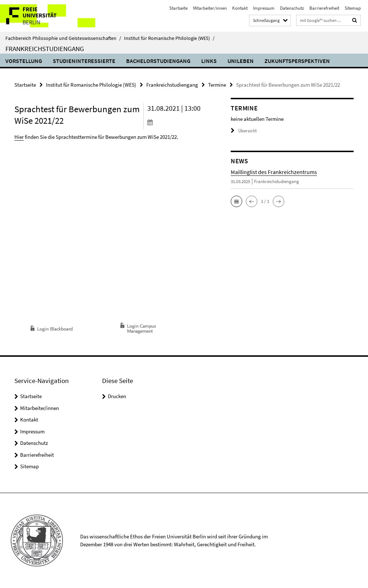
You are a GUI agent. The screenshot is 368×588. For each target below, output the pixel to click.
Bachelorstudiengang (158, 61)
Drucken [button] (117, 396)
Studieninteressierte (84, 61)
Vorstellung (24, 61)
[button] (236, 201)
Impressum (264, 8)
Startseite (178, 8)
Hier (19, 137)
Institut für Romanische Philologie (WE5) (169, 38)
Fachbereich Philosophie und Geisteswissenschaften (63, 38)
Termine (217, 85)
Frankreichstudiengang (45, 49)
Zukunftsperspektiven (297, 61)
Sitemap (353, 8)
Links (209, 61)
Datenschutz (292, 8)
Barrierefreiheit (324, 8)
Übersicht (244, 131)
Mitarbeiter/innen (210, 8)
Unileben (241, 61)
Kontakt (240, 8)
